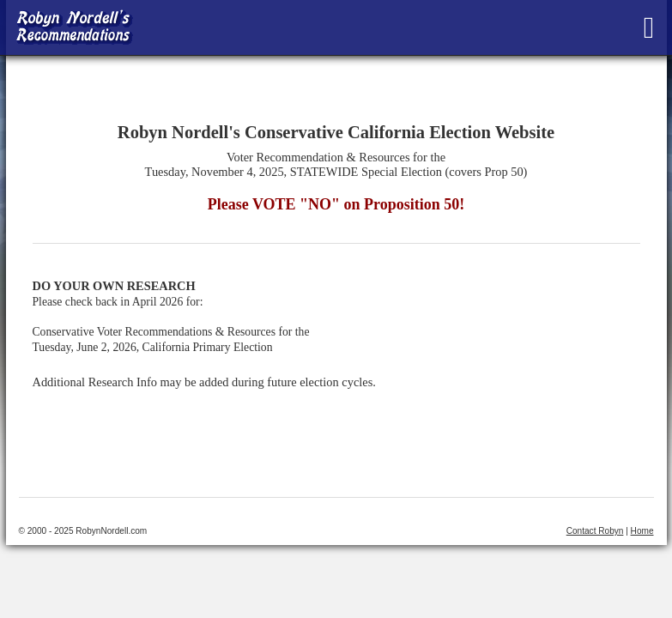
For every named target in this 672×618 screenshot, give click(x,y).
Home (642, 531)
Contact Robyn (595, 531)
